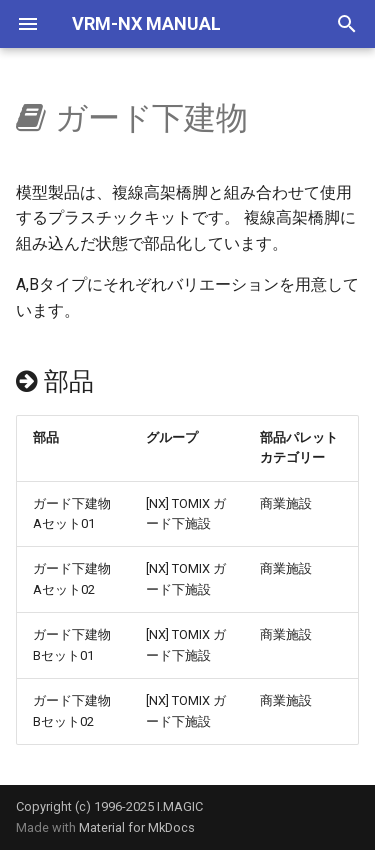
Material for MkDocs (137, 827)
